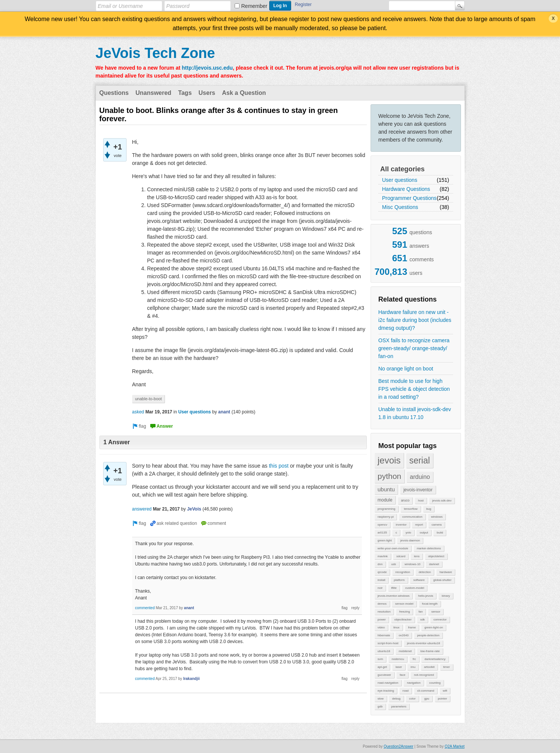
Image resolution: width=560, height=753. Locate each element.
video (381, 627)
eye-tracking (386, 691)
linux (396, 627)
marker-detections (429, 548)
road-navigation (388, 683)
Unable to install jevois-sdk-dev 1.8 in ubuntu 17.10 (415, 413)
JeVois (194, 509)
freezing (404, 612)
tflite (394, 588)
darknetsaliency (435, 659)
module (385, 500)
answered (142, 509)
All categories (403, 169)
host (421, 501)
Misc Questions (400, 207)
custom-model (415, 588)
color (412, 699)
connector (440, 620)
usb (394, 564)
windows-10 (412, 564)
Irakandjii (191, 679)
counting (435, 683)
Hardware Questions (406, 189)
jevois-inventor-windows (394, 596)
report (419, 525)
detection (425, 572)
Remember (254, 6)
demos (382, 604)
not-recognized (424, 675)
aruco (405, 500)
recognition (403, 572)
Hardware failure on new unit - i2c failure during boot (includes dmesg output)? (415, 320)
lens (417, 556)
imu (413, 667)
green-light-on (434, 627)
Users (207, 93)
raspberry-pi (386, 517)
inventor (401, 525)
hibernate (384, 635)
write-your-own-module (393, 548)
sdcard (401, 556)
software (419, 580)
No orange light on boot (406, 369)
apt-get (382, 667)
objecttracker (403, 620)
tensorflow (410, 509)
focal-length (430, 604)
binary (446, 596)
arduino (420, 477)
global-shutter (442, 580)
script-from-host (388, 643)
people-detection (428, 635)
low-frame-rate (430, 651)
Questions (114, 93)
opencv (383, 525)
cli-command (426, 691)
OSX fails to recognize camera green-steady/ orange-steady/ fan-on (414, 348)
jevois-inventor (418, 490)
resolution (384, 612)
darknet (434, 564)
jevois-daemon (410, 540)
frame (412, 627)
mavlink (383, 556)
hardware (446, 572)
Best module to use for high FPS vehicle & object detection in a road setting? (414, 389)
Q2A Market (455, 746)
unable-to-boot (149, 399)
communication (412, 517)
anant (224, 412)
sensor (436, 612)
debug (396, 699)
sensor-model (404, 604)
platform (399, 580)
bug (429, 509)
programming (387, 509)
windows (437, 517)
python (390, 476)
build (440, 533)
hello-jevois (426, 596)
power (382, 620)
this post (279, 466)
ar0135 (382, 533)
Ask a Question (244, 93)
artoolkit (429, 667)
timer (447, 667)
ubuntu (386, 489)
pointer (443, 699)
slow (381, 699)
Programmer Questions (410, 198)
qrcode (382, 572)
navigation (414, 683)
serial (420, 460)
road (406, 691)
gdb (380, 707)
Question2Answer (399, 746)
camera (437, 525)
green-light (385, 540)
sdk (423, 620)
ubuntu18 (384, 651)
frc (414, 659)
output (424, 533)
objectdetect (436, 556)
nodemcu (398, 659)
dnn (380, 564)
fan (420, 612)
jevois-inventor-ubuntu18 (424, 643)
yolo (408, 533)
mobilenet (405, 651)
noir (380, 588)
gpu (426, 699)
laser (399, 667)
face (402, 675)
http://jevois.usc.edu (207, 68)
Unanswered (153, 93)
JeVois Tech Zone (155, 53)
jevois (389, 460)
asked (138, 412)
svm (381, 659)
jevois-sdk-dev (442, 501)
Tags (185, 93)
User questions (400, 180)
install (381, 580)
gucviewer (385, 675)
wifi (445, 691)
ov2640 (404, 635)
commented (145, 608)
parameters (399, 707)
